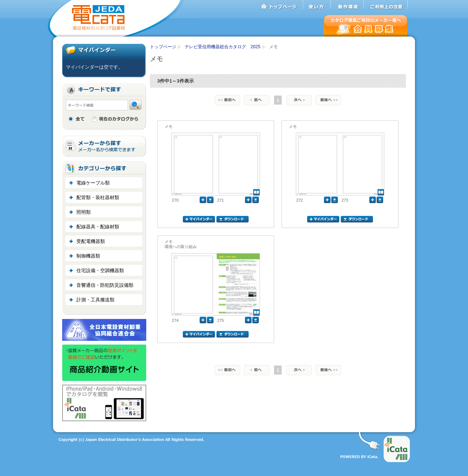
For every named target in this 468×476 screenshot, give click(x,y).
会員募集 (366, 26)
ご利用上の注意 (386, 5)
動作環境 (347, 5)
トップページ (282, 5)
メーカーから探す (104, 146)
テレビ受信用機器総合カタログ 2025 (223, 47)
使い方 (317, 5)
